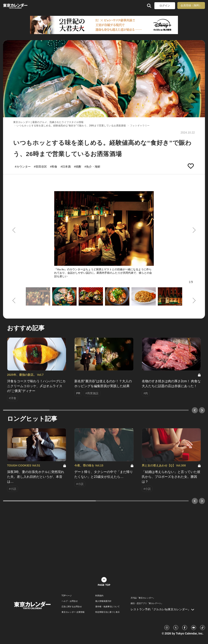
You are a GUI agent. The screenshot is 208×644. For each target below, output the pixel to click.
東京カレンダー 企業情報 (73, 612)
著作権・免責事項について (107, 607)
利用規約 (99, 596)
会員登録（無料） (191, 5)
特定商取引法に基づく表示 (107, 612)
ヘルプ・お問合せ (70, 601)
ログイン (165, 6)
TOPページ (67, 596)
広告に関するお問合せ (72, 607)
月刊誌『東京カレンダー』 (143, 598)
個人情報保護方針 (103, 601)
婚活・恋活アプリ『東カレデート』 (147, 603)
